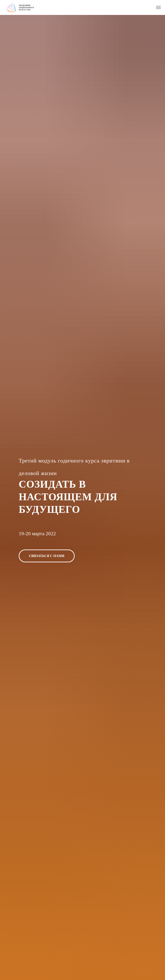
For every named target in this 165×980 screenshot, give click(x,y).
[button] (47, 556)
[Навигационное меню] (158, 7)
